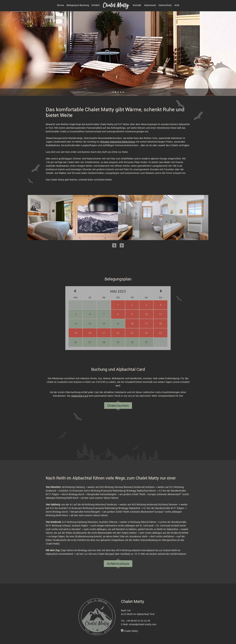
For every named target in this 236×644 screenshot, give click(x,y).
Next (122, 245)
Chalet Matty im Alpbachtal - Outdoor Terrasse (113, 92)
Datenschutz (165, 5)
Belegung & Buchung (78, 5)
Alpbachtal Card (80, 396)
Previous (114, 245)
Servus (61, 5)
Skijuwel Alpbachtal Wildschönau (118, 142)
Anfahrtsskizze (118, 564)
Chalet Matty (131, 631)
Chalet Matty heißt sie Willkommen (121, 92)
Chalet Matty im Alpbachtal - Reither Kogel (118, 92)
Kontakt (137, 5)
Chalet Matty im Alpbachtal (123, 92)
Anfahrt (95, 5)
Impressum (150, 5)
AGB (177, 5)
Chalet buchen (118, 405)
